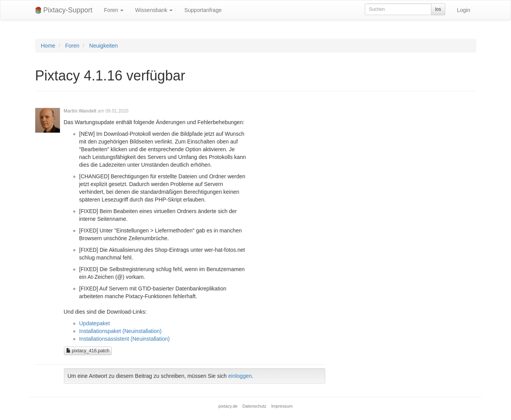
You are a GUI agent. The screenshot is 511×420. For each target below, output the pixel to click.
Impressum (282, 406)
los (438, 9)
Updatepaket (95, 323)
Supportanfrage (203, 10)
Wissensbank (154, 10)
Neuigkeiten (104, 46)
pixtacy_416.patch (88, 351)
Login (463, 10)
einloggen (240, 376)
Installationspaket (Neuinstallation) (120, 331)
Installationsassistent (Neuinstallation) (125, 339)
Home (48, 46)
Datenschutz (255, 406)
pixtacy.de (228, 406)
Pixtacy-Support (64, 10)
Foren (114, 10)
